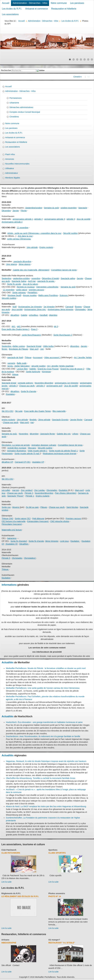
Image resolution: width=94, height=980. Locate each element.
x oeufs (20, 493)
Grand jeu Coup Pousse (48, 369)
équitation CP (38, 462)
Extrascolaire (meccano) (38, 521)
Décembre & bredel (51, 278)
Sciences (64, 295)
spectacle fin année (46, 281)
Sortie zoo (6, 507)
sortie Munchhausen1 (31, 335)
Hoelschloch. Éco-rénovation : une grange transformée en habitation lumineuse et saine (44, 722)
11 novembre (23, 228)
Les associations (10, 14)
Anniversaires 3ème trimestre (61, 309)
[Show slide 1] (70, 59)
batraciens (12, 538)
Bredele (33, 420)
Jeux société (17, 309)
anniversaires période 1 (23, 219)
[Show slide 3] (77, 59)
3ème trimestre (52, 541)
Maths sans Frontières (48, 295)
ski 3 (56, 326)
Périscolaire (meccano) (12, 524)
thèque (15, 374)
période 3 (71, 219)
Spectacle (83, 208)
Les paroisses (77, 3)
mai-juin (16, 490)
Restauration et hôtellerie (64, 9)
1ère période (32, 247)
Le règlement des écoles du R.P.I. (20, 896)
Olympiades (81, 309)
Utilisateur (10, 168)
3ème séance (25, 264)
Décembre (6, 211)
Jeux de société (84, 219)
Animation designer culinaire (44, 445)
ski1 (14, 326)
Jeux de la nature (30, 284)
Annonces (10, 159)
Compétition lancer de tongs (70, 445)
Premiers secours (73, 519)
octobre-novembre (69, 208)
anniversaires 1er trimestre (67, 383)
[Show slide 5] (85, 59)
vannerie (11, 363)
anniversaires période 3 (55, 219)
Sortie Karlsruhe (33, 372)
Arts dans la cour (25, 236)
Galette (24, 315)
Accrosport (38, 358)
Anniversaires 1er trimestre (30, 307)
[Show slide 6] (88, 59)
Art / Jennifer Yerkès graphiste (60, 366)
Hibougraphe (9, 943)
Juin (42, 349)
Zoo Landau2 (27, 490)
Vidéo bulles (48, 346)
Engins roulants (46, 247)
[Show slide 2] (74, 59)
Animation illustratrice (17, 451)
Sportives (53, 850)
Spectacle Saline (19, 281)
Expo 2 (34, 329)
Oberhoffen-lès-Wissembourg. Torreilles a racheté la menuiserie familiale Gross (41, 778)
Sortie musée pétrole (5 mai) (27, 454)
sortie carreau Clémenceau (19, 239)
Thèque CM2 (7, 519)
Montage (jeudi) (14, 295)
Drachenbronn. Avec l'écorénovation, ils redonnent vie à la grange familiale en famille (43, 736)
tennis (10, 366)
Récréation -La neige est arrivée (16, 445)
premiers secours (36, 290)
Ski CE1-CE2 (7, 411)
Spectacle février (47, 434)
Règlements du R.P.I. (11, 893)
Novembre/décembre (44, 493)
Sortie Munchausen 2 (63, 335)
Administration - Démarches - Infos (30, 3)
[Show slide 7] (92, 59)
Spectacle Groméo (60, 420)
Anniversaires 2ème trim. (35, 309)
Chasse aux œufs (27, 386)
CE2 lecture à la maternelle (14, 521)
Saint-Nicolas (72, 507)
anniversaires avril (54, 386)
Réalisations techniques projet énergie (60, 454)
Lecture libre (22, 369)
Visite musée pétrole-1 (37, 451)
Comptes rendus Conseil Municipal (25, 112)
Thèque (28, 358)
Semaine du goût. (9, 434)
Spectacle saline (68, 278)
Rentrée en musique (26, 287)
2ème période (44, 420)
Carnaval (69, 307)
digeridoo (53, 315)
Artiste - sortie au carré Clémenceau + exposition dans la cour (34, 233)
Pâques (44, 507)
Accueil (6, 3)
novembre (36, 278)
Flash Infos (10, 154)
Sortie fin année (14, 284)
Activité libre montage (17, 448)
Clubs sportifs (57, 853)
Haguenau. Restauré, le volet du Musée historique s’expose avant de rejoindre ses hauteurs (46, 761)
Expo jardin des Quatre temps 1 (16, 329)
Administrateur (12, 173)
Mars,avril (25, 422)
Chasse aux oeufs (57, 507)
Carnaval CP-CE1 (23, 462)
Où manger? (54, 940)
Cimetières (14, 117)
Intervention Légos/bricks (47, 287)
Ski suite (19, 411)
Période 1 (30, 496)
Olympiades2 (30, 558)
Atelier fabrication (22, 366)
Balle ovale (22, 363)
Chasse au (12, 493)
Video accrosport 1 (52, 358)
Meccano (32, 448)
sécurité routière (38, 366)
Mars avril (34, 349)
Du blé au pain (32, 507)
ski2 (19, 326)
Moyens (16, 507)
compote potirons (25, 383)
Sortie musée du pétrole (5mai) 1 (63, 451)
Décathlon (24, 544)
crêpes (75, 434)
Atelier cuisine (19, 346)
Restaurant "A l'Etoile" (62, 943)
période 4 (40, 386)
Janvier (16, 211)
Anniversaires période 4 (12, 222)
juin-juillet (6, 490)
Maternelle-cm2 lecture (12, 530)
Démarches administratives (21, 107)
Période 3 (29, 493)
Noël (15, 307)
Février (24, 211)
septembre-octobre (21, 278)
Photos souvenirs (57, 893)
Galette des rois (64, 434)
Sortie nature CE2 (23, 519)
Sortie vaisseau (19, 293)
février (5, 349)
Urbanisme (14, 103)
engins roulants (8, 420)
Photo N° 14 (55, 896)
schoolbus (34, 315)
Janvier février (76, 420)
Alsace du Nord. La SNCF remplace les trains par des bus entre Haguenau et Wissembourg (46, 806)
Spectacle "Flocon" (16, 496)
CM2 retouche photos (60, 521)
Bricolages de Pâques (18, 349)
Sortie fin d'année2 (19, 541)
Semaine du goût (51, 208)
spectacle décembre (22, 261)
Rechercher (6, 70)
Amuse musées (30, 295)
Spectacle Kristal (34, 346)
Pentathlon (33, 293)
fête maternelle (59, 411)
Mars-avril (79, 490)
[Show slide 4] (81, 59)
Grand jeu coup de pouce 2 (72, 369)
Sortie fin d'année (29, 391)
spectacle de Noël (15, 358)
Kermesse (46, 372)
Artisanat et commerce (37, 9)
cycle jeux (64, 541)
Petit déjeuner (38, 519)
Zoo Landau (40, 490)
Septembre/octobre (33, 208)
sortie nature (22, 290)
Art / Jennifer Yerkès (83, 358)
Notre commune (59, 3)
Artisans (5, 940)
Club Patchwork (9, 850)
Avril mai (32, 281)
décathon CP (7, 462)
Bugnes (78, 307)
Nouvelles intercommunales (17, 164)
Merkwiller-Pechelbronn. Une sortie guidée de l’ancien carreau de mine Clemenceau (43, 688)
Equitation (10, 394)
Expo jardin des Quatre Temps (37, 411)
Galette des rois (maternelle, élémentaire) (31, 270)
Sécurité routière (70, 233)
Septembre (6, 278)
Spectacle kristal (9, 383)
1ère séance (11, 264)
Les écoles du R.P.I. (12, 9)
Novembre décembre (44, 383)
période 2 (38, 219)
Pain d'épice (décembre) (66, 493)
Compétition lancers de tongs (64, 270)
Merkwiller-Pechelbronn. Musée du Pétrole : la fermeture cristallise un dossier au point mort (46, 668)
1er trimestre (49, 307)
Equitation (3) (11, 544)
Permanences (16, 98)
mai (32, 422)
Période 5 (6, 558)
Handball (44, 315)
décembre (75, 346)
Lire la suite (6, 882)
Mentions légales (13, 178)
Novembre (24, 434)
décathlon (15, 315)
